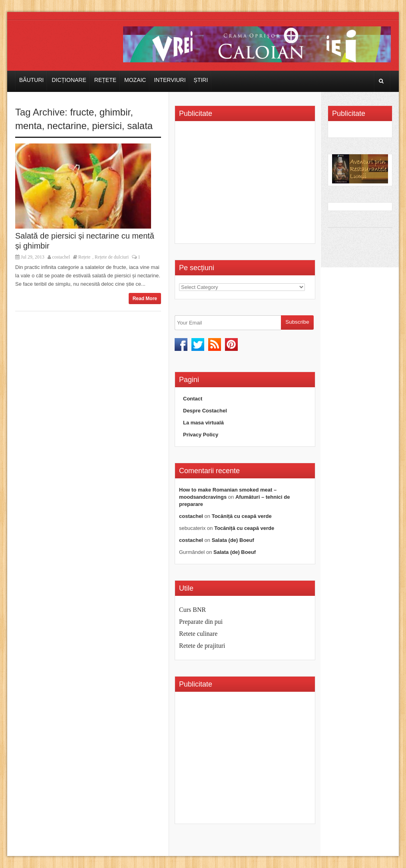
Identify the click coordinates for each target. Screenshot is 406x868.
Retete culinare (198, 634)
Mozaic (135, 80)
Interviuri (170, 80)
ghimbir (115, 112)
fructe (82, 112)
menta (29, 126)
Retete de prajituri (202, 646)
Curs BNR (192, 610)
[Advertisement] (246, 185)
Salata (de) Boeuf (233, 540)
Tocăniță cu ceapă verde (242, 516)
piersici (107, 126)
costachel (61, 257)
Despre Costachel (205, 411)
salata (140, 126)
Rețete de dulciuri (112, 257)
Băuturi (31, 80)
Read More (145, 299)
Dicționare (69, 80)
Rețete (105, 80)
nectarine (67, 126)
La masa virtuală (203, 423)
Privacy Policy (201, 435)
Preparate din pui (201, 622)
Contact (193, 399)
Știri (201, 80)
